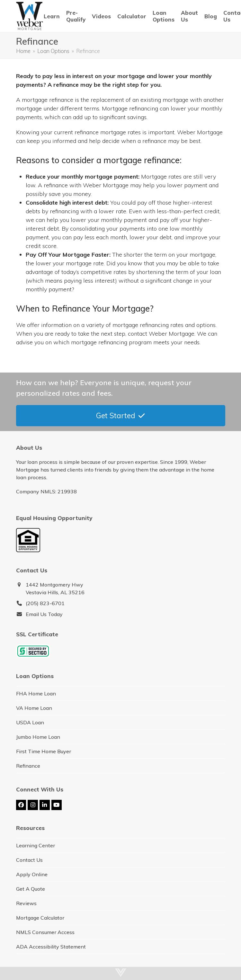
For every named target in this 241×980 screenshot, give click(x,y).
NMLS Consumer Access (45, 932)
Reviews (26, 903)
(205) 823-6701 (45, 603)
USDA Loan (30, 722)
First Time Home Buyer (44, 751)
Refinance (28, 766)
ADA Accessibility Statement (51, 947)
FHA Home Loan (36, 693)
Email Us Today (44, 614)
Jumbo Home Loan (38, 737)
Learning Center (36, 845)
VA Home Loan (34, 708)
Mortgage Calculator (40, 918)
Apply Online (32, 874)
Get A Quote (31, 889)
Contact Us (29, 860)
